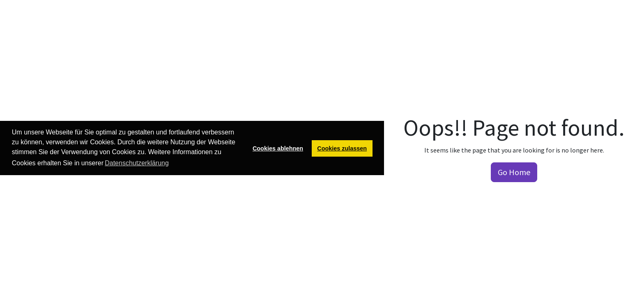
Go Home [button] (514, 172)
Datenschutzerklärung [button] (137, 163)
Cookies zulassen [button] (342, 148)
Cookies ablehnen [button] (278, 148)
